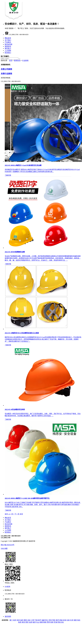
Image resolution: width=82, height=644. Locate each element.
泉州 (15, 620)
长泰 (68, 620)
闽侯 (45, 622)
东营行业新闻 (6, 74)
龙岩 (29, 620)
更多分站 (61, 622)
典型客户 (8, 48)
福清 (34, 622)
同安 (50, 620)
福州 (22, 620)
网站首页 (8, 38)
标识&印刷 (8, 44)
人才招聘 (8, 51)
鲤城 (61, 620)
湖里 (75, 620)
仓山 (38, 622)
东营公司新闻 (6, 69)
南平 (40, 620)
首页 (11, 60)
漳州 (18, 620)
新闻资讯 (8, 46)
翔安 (54, 620)
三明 (33, 620)
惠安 (27, 622)
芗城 (55, 622)
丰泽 (72, 620)
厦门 (11, 620)
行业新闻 (25, 60)
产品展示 (8, 42)
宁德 (36, 620)
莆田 (25, 620)
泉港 (52, 622)
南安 (23, 622)
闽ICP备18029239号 (8, 545)
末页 (21, 514)
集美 (20, 622)
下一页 (17, 514)
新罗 (57, 620)
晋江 (47, 620)
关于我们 (8, 40)
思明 (48, 622)
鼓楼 (41, 622)
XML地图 (4, 548)
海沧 (79, 620)
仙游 (31, 622)
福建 (43, 620)
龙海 (65, 620)
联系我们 (8, 53)
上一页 (11, 514)
